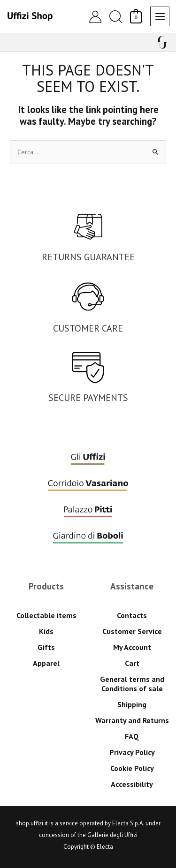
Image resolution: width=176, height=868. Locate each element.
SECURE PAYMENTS (88, 398)
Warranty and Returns (132, 720)
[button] (115, 17)
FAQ (132, 736)
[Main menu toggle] (160, 16)
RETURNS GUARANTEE (88, 257)
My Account (132, 647)
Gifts (46, 647)
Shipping (132, 704)
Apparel (46, 663)
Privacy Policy (132, 752)
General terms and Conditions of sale (132, 684)
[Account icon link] (95, 16)
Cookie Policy (132, 768)
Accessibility (132, 784)
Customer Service (132, 631)
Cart (132, 663)
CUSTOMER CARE (88, 328)
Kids (46, 631)
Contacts (132, 615)
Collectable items (46, 615)
